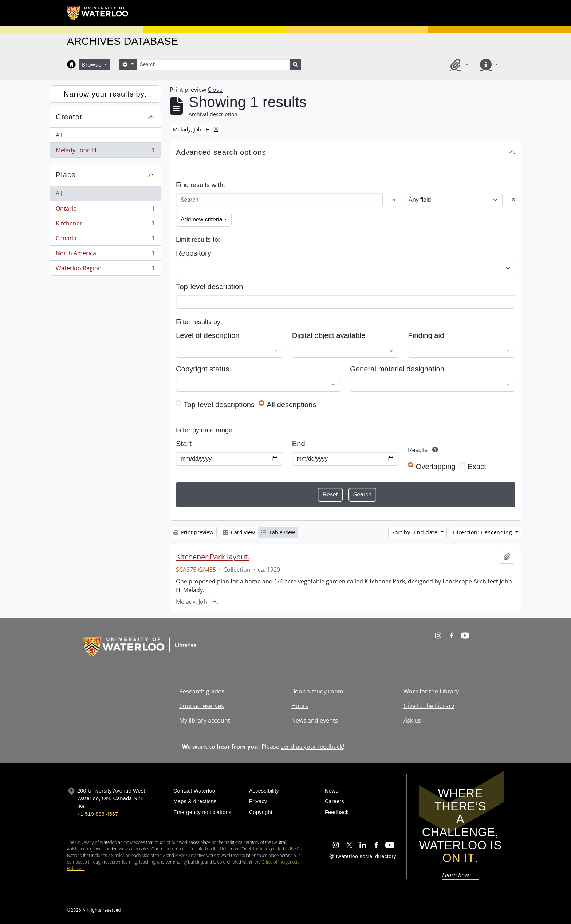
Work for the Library (431, 691)
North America (105, 255)
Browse (92, 65)
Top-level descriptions (219, 405)
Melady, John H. (105, 152)
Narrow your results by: (105, 94)
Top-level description (210, 287)
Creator (69, 117)
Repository (194, 253)
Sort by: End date (416, 532)
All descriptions (291, 405)
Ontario (105, 210)
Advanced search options (221, 152)
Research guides (202, 691)
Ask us (412, 720)
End (299, 444)
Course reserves (202, 706)
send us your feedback (312, 747)
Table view (278, 532)
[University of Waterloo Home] (98, 13)
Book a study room (317, 691)
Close (215, 90)
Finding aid (426, 335)
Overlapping (436, 467)
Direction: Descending (483, 532)
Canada (105, 240)
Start (184, 444)
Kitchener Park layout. (213, 557)
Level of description (208, 335)
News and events (315, 720)
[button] (458, 64)
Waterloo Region (105, 270)
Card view (239, 532)
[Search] (213, 65)
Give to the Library (429, 706)
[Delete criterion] (513, 200)
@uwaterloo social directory (363, 856)
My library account (205, 720)
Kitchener (105, 225)
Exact (477, 467)
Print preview (193, 532)
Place (66, 175)
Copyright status (202, 369)
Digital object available (329, 335)
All (59, 135)
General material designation (397, 369)
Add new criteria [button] (202, 219)
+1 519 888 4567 (98, 814)
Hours (300, 706)
